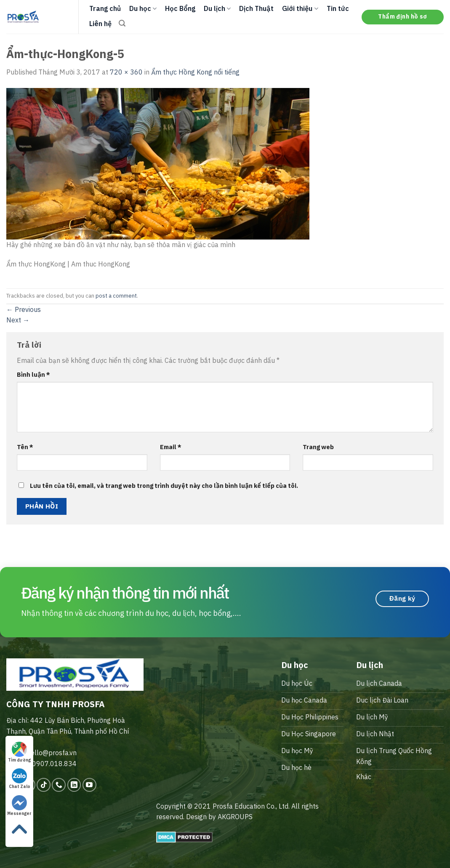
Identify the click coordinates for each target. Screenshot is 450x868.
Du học (143, 8)
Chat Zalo (20, 779)
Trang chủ (105, 8)
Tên (25, 447)
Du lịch (217, 8)
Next (18, 320)
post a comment (116, 296)
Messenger (19, 806)
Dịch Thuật (256, 8)
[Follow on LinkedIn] (74, 785)
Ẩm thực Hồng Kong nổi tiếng (195, 72)
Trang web (318, 447)
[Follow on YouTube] (89, 785)
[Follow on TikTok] (44, 785)
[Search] (122, 23)
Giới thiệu (300, 8)
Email (171, 447)
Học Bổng (180, 8)
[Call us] (59, 785)
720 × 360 (126, 72)
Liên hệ (100, 24)
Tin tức (338, 8)
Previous (24, 309)
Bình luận (33, 374)
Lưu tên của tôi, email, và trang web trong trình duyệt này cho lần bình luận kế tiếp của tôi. (164, 486)
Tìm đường (19, 752)
